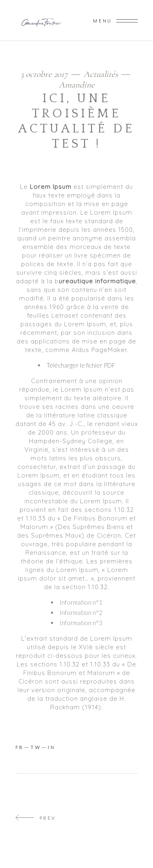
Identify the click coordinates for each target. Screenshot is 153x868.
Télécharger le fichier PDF (81, 365)
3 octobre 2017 (45, 74)
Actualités (101, 74)
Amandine (77, 85)
